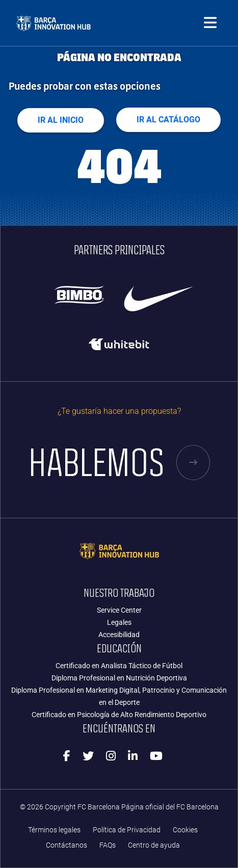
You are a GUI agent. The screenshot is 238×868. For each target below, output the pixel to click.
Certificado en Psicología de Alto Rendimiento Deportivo (119, 715)
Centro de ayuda (154, 845)
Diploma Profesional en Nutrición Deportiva (119, 678)
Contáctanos (67, 845)
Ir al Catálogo (168, 120)
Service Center (119, 610)
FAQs (108, 845)
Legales (119, 622)
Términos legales (54, 830)
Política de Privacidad (127, 830)
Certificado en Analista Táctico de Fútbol (119, 666)
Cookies (185, 830)
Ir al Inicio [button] (61, 120)
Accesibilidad (119, 635)
